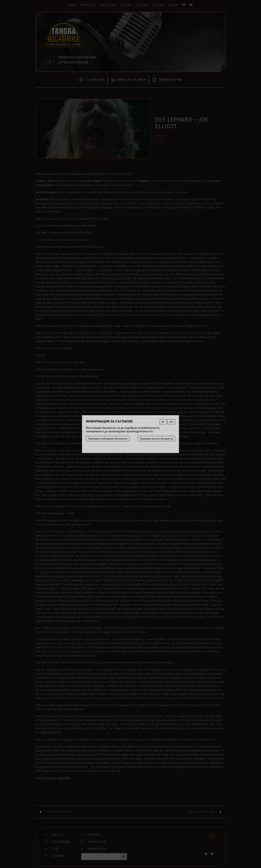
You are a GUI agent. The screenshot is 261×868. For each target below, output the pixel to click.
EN (171, 422)
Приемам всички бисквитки (156, 438)
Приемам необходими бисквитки (108, 438)
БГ (163, 422)
